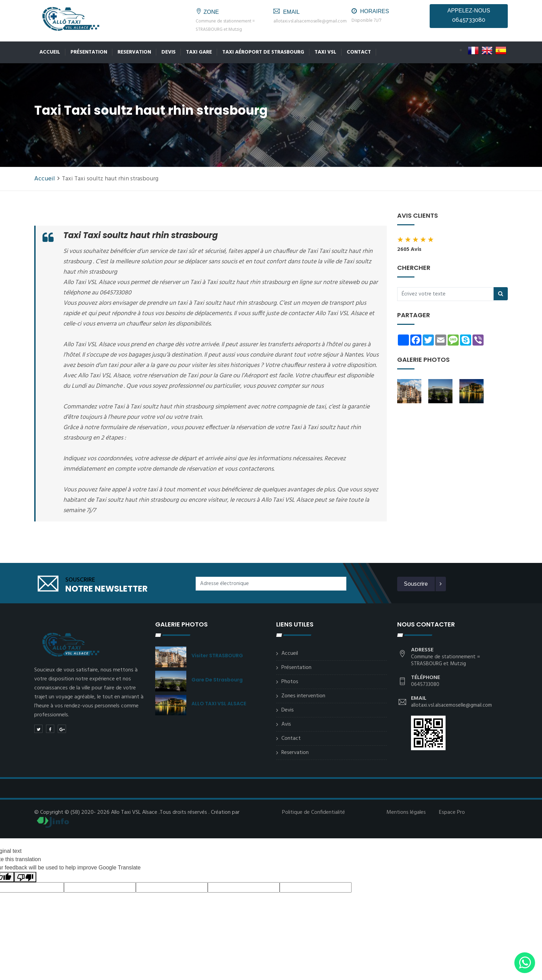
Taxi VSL (325, 52)
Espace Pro (452, 812)
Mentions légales (406, 812)
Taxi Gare (199, 52)
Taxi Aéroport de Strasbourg (263, 52)
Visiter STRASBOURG (217, 656)
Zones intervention (303, 696)
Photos (290, 682)
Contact (359, 52)
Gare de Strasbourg (217, 680)
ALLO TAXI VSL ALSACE (219, 704)
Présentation (89, 52)
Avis (286, 724)
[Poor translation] (25, 877)
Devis (169, 52)
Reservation (134, 52)
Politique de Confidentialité (314, 812)
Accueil (50, 52)
